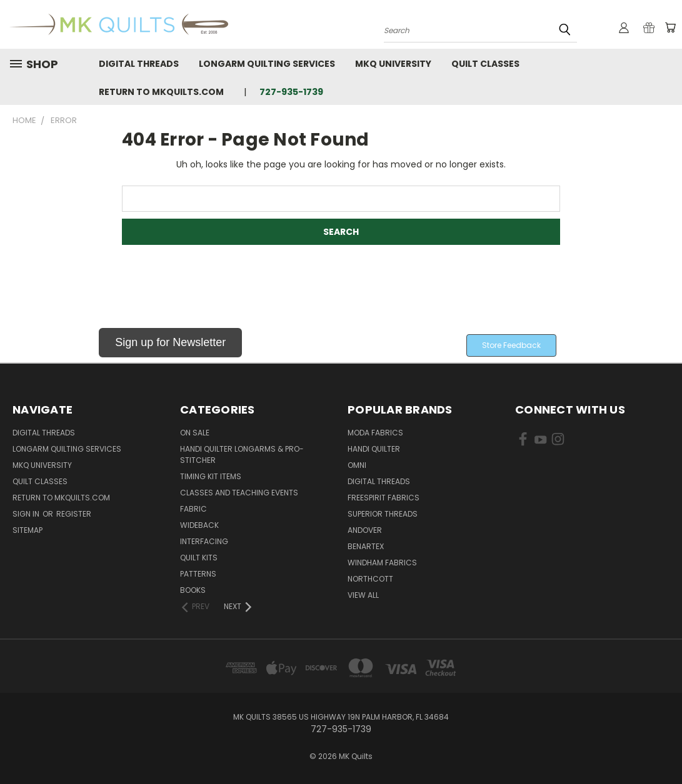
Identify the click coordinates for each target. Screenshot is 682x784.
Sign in (27, 514)
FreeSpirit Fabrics (384, 498)
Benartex (366, 546)
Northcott (370, 579)
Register (74, 514)
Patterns (198, 574)
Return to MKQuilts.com (161, 92)
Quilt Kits (199, 558)
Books (193, 590)
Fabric (193, 509)
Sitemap (28, 530)
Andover (365, 530)
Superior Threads (383, 514)
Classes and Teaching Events (239, 493)
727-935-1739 (291, 92)
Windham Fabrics (382, 563)
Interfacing (204, 541)
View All (363, 595)
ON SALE (195, 433)
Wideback (199, 525)
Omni (357, 465)
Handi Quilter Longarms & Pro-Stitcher (242, 454)
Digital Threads (139, 64)
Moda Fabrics (375, 433)
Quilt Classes (485, 64)
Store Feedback (511, 345)
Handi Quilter (374, 449)
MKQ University (393, 64)
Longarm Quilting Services (267, 64)
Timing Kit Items (211, 476)
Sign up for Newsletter (170, 342)
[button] (170, 345)
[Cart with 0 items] (669, 27)
